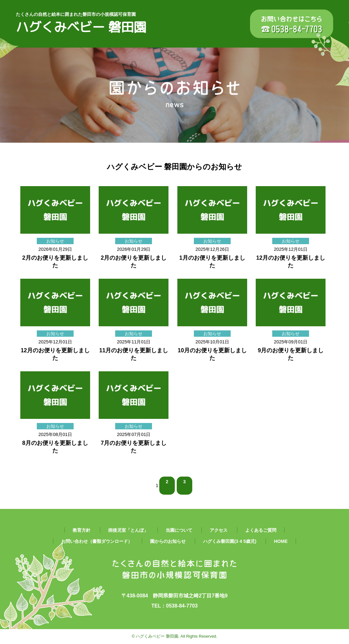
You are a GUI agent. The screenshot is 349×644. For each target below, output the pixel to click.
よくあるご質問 (261, 530)
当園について (179, 530)
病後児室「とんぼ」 (128, 530)
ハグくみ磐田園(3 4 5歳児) (230, 541)
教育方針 (82, 530)
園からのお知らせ (168, 541)
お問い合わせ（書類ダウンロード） (97, 541)
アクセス (219, 530)
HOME (281, 541)
